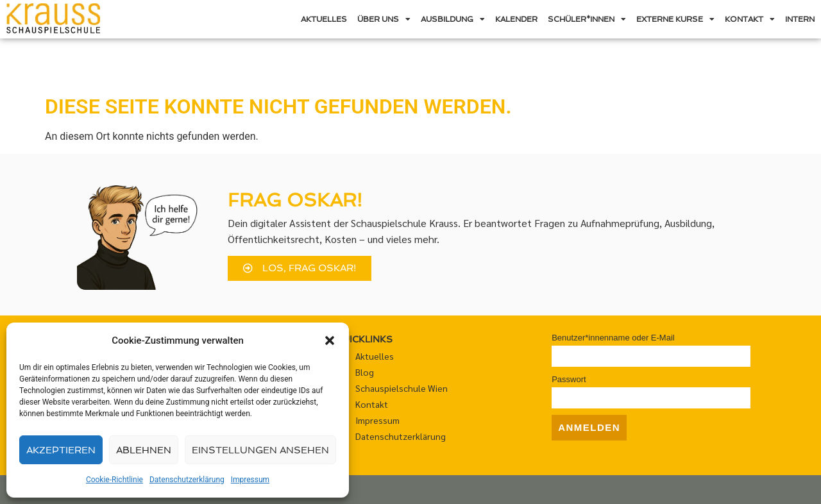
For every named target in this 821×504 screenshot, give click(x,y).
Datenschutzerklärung (187, 480)
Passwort (569, 379)
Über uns (384, 19)
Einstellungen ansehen (260, 450)
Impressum (250, 480)
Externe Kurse (675, 19)
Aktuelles (324, 19)
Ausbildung (453, 19)
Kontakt (750, 19)
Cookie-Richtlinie (114, 480)
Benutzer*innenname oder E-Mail (613, 338)
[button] (330, 340)
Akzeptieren (61, 450)
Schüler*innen (587, 19)
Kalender (516, 19)
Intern (800, 19)
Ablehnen (144, 450)
